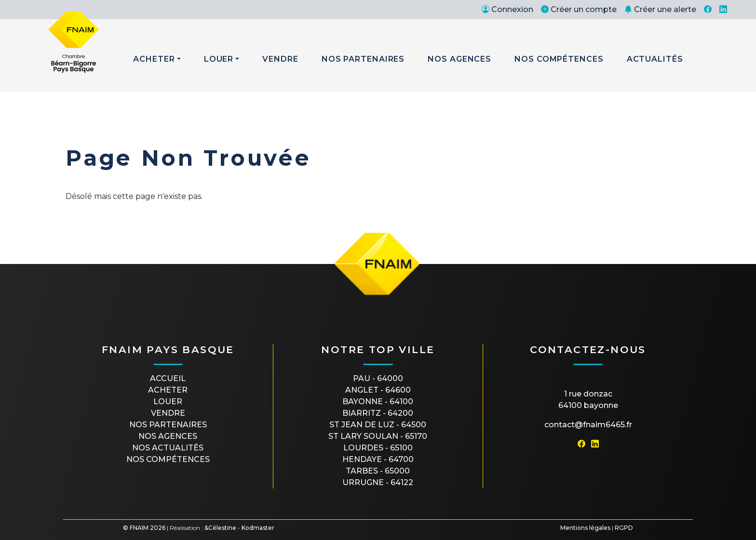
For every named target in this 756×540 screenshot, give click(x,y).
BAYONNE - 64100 (378, 402)
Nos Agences (459, 59)
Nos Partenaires (363, 59)
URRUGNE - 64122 (378, 482)
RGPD (624, 528)
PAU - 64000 (378, 378)
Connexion (507, 9)
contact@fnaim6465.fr (588, 425)
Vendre (280, 59)
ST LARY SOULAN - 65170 (378, 436)
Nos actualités (168, 448)
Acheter (154, 59)
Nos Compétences (559, 59)
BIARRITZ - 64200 (378, 413)
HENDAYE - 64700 (378, 459)
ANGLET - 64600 (378, 390)
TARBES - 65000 (378, 471)
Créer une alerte (660, 9)
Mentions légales (585, 528)
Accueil (168, 378)
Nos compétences (168, 459)
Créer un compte (579, 9)
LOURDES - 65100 (378, 448)
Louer (219, 59)
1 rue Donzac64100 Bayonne (588, 400)
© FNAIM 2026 (144, 528)
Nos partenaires (168, 425)
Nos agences (168, 436)
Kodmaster (258, 528)
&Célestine (220, 528)
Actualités (655, 59)
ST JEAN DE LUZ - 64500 (378, 425)
